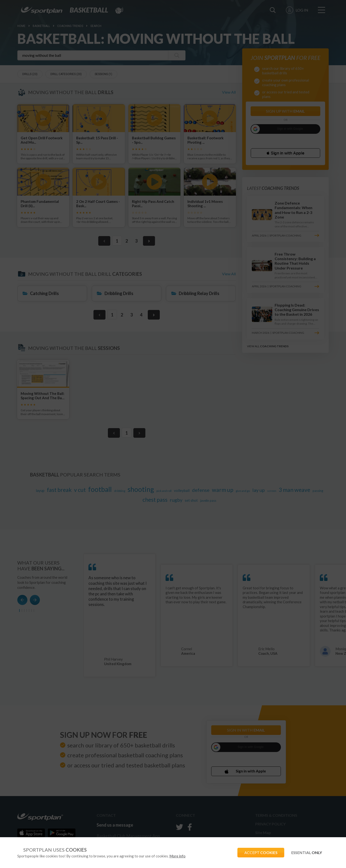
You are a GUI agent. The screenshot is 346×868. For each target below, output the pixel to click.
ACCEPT (260, 852)
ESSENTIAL (306, 852)
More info (177, 856)
